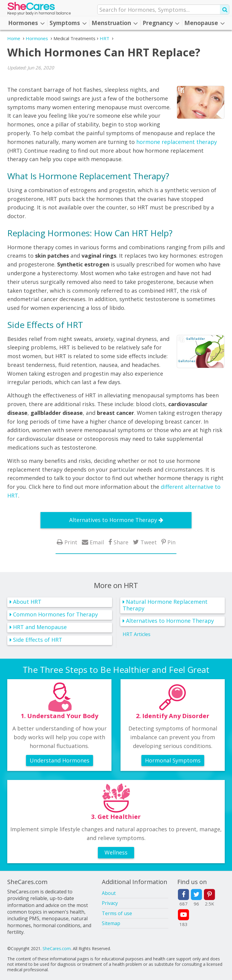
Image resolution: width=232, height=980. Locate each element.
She (31, 8)
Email (97, 542)
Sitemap (111, 923)
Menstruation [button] (115, 23)
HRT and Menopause (40, 627)
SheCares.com (57, 948)
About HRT (27, 602)
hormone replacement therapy (177, 142)
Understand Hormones (60, 760)
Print (71, 542)
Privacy (110, 903)
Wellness (116, 852)
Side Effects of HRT (38, 640)
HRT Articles (137, 634)
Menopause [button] (205, 23)
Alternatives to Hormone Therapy (113, 520)
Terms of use (117, 913)
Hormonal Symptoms (173, 760)
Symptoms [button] (68, 23)
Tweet (149, 542)
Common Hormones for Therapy (55, 614)
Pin (171, 542)
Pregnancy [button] (161, 23)
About (109, 893)
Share (121, 542)
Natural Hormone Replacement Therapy (165, 605)
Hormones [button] (26, 23)
